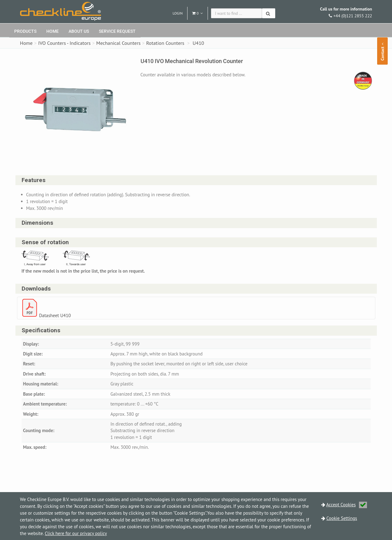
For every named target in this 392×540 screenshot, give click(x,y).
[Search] (269, 13)
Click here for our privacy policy (76, 533)
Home (53, 31)
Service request (117, 31)
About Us (79, 31)
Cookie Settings (342, 518)
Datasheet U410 (55, 315)
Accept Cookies (347, 505)
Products (25, 31)
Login (178, 13)
